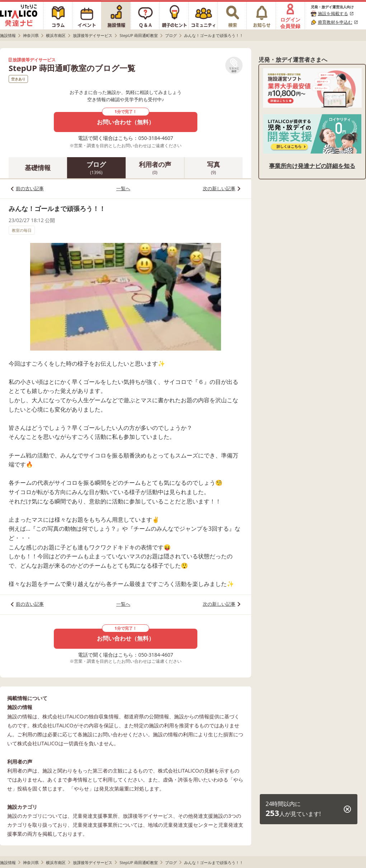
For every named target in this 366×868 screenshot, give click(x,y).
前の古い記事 (30, 188)
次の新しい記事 (219, 188)
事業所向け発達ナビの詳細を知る (312, 166)
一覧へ (123, 188)
